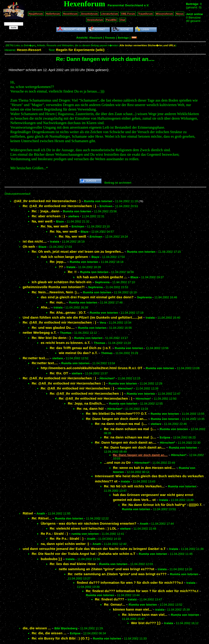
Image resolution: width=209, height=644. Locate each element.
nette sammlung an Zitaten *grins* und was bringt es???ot (106, 569)
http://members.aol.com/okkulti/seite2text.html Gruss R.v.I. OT (91, 368)
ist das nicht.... (35, 241)
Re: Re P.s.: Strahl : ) (66, 539)
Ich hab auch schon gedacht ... (102, 277)
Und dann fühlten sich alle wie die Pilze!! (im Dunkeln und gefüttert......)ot (82, 317)
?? (61, 267)
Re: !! (72, 272)
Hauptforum (36, 14)
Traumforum (145, 14)
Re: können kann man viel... (145, 615)
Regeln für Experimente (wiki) (80, 50)
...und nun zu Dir (117, 462)
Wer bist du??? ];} (146, 623)
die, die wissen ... (37, 628)
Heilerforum (53, 14)
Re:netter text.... (36, 358)
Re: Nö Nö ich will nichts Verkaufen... (134, 486)
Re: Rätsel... (42, 518)
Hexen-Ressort (29, 50)
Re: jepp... (58, 262)
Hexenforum (70, 14)
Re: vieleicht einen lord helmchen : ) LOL (83, 528)
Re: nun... (58, 302)
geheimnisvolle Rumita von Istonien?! (54, 287)
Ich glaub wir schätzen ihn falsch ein (62, 282)
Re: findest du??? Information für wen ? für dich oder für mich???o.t (142, 591)
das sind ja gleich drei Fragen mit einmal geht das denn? (87, 297)
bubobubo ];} (51, 559)
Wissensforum (164, 14)
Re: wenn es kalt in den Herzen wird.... (144, 468)
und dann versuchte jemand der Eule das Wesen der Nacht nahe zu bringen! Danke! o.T (94, 549)
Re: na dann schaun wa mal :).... (121, 424)
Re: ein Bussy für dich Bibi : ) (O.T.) (60, 638)
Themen (110, 38)
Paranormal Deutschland (125, 5)
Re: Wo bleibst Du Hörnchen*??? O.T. (116, 414)
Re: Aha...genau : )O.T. (68, 312)
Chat (122, 20)
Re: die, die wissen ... (49, 633)
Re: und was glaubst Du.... (53, 328)
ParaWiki (111, 20)
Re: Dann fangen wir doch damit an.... (116, 419)
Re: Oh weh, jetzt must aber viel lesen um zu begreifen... (78, 251)
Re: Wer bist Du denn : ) (51, 338)
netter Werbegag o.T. (39, 332)
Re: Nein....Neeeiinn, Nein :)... (56, 292)
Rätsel (28, 513)
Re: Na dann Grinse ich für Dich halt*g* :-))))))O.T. (162, 505)
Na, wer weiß (42, 221)
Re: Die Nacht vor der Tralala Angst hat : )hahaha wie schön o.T (83, 554)
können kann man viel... (132, 609)
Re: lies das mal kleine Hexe (73, 564)
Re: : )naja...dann (45, 211)
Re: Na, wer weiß (54, 226)
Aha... (45, 307)
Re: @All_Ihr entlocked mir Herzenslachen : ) (59, 206)
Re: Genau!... (114, 604)
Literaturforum (109, 14)
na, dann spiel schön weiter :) (65, 544)
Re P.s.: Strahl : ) (54, 534)
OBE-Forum (128, 14)
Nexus (180, 14)
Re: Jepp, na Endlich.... (87, 403)
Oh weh (29, 247)
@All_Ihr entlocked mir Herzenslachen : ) (47, 201)
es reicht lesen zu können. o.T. (65, 343)
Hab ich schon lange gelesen (64, 257)
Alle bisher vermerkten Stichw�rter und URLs (147, 45)
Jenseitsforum (89, 14)
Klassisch (96, 38)
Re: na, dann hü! (90, 409)
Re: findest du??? (109, 599)
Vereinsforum (95, 20)
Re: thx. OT (59, 373)
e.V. (147, 5)
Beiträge (123, 38)
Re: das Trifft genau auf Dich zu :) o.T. (80, 348)
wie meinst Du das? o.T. (78, 353)
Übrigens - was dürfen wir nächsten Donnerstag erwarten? (88, 523)
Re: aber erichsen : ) (48, 216)
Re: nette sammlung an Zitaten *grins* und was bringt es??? (117, 574)
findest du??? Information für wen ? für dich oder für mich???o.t (130, 583)
